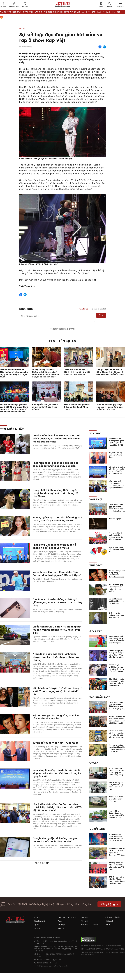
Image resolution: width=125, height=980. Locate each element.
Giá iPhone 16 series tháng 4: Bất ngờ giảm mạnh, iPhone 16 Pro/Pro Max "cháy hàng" (57, 602)
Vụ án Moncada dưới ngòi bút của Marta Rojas (116, 601)
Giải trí (96, 631)
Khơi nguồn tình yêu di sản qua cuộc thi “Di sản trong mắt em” (45, 407)
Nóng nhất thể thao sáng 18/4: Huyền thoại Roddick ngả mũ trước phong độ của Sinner (55, 493)
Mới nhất (94, 309)
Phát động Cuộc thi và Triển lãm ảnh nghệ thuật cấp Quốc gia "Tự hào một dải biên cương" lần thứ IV (117, 854)
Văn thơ (39, 12)
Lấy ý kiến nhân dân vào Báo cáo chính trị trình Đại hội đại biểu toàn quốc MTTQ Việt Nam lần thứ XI (57, 807)
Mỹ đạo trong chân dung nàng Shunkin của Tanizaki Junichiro (56, 717)
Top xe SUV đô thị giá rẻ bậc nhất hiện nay (116, 799)
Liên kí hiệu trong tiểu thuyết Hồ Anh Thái (117, 549)
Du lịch (78, 12)
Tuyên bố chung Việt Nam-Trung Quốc (56, 743)
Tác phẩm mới (100, 697)
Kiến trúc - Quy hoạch (23, 12)
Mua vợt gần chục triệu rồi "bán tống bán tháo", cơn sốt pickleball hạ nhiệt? (57, 519)
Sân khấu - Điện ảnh (102, 12)
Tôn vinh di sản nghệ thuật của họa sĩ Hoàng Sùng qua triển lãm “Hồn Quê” (109, 407)
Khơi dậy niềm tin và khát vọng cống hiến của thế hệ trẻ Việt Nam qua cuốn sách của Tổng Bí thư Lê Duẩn (117, 736)
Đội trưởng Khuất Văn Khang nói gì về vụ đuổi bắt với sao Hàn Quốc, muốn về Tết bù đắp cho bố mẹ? (116, 642)
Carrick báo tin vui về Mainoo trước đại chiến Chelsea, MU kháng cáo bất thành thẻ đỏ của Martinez (56, 439)
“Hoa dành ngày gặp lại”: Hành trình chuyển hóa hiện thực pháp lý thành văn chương (56, 657)
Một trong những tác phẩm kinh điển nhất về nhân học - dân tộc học (117, 748)
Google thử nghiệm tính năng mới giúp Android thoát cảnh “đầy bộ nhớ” (56, 840)
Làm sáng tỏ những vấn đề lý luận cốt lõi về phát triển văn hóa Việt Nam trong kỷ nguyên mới (57, 773)
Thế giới (48, 12)
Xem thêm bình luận (64, 329)
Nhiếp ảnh (97, 829)
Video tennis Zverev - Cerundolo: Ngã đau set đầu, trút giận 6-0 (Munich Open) (57, 574)
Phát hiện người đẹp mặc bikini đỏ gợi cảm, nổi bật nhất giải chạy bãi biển (55, 464)
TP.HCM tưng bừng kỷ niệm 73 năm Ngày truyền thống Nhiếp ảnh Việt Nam (117, 881)
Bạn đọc (116, 12)
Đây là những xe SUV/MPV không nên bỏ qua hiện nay (116, 786)
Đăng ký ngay (110, 904)
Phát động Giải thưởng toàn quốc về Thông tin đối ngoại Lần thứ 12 (54, 546)
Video (94, 763)
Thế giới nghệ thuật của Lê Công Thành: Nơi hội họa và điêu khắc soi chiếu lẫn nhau (110, 372)
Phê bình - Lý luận (112, 917)
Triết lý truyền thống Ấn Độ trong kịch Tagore (117, 615)
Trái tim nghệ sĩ (115, 519)
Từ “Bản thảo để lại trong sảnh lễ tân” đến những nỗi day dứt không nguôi (117, 720)
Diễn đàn (61, 928)
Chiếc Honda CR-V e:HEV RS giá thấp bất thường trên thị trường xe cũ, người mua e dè (57, 630)
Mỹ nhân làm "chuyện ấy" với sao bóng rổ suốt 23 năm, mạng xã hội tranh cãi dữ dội (57, 691)
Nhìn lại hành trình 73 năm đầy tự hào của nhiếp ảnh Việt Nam (117, 866)
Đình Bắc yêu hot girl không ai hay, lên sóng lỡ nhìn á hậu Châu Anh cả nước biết (116, 669)
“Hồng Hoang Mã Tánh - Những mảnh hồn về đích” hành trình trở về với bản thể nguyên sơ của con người (46, 373)
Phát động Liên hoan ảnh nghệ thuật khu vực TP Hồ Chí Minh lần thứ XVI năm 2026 (116, 839)
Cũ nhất (103, 309)
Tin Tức (7, 12)
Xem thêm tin (42, 863)
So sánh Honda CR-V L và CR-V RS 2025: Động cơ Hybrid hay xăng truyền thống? (117, 773)
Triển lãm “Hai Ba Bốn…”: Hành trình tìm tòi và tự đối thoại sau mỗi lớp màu (77, 372)
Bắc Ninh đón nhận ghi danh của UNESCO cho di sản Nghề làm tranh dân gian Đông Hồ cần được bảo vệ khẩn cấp (14, 408)
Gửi (101, 315)
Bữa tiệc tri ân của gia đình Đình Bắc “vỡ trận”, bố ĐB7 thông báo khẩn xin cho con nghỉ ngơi (117, 684)
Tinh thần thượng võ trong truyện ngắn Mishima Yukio (116, 588)
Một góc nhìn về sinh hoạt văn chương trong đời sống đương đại (116, 536)
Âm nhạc (86, 12)
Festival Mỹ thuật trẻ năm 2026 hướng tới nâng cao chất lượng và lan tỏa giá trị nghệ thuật (14, 373)
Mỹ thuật (68, 12)
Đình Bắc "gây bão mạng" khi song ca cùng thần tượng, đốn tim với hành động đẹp (117, 655)
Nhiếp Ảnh (58, 12)
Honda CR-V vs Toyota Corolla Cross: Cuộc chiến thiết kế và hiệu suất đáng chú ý (116, 815)
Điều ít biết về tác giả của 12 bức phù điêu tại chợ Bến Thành (78, 407)
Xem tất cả (84, 309)
